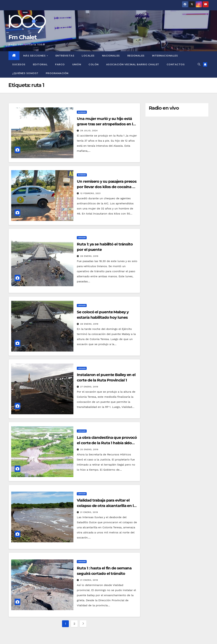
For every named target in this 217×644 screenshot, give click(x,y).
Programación (57, 73)
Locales (88, 56)
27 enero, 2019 (89, 387)
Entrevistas (65, 56)
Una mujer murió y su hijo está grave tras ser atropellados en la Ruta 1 (106, 124)
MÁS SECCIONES (35, 56)
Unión (77, 64)
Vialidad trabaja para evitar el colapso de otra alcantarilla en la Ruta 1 (106, 506)
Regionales (136, 56)
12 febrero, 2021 (90, 193)
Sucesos (19, 64)
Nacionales (111, 56)
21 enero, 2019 (89, 512)
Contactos (176, 64)
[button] (199, 64)
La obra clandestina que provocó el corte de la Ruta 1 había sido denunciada (107, 443)
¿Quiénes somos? (25, 73)
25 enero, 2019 (89, 449)
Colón (94, 64)
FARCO (60, 64)
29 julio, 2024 (89, 131)
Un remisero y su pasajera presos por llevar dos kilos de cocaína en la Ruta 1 (107, 187)
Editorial (40, 64)
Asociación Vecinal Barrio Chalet (133, 64)
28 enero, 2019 (89, 256)
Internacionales (165, 56)
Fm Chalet (23, 37)
